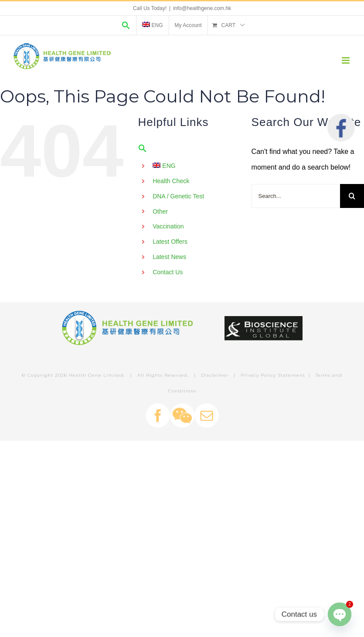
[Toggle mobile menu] (346, 60)
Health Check (171, 181)
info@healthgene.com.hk (202, 8)
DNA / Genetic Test (178, 196)
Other (160, 211)
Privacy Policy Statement (273, 375)
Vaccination (168, 226)
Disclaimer (215, 375)
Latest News (169, 257)
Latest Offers (170, 242)
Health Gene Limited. (97, 375)
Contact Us (168, 272)
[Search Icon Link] (126, 25)
